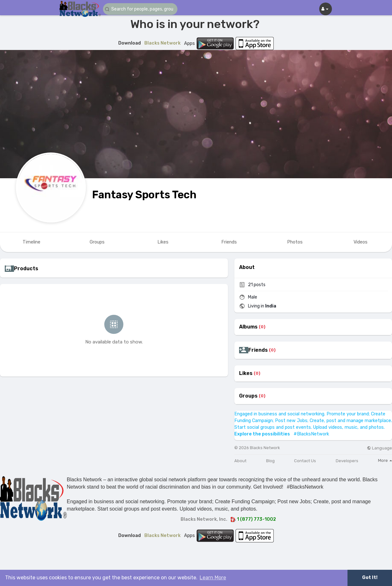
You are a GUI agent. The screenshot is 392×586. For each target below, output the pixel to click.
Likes (246, 373)
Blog (270, 461)
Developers (347, 461)
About (240, 461)
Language (379, 448)
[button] (141, 9)
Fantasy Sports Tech (144, 195)
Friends (258, 350)
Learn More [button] (213, 578)
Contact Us (305, 461)
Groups (248, 396)
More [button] (385, 460)
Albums (248, 327)
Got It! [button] (370, 578)
